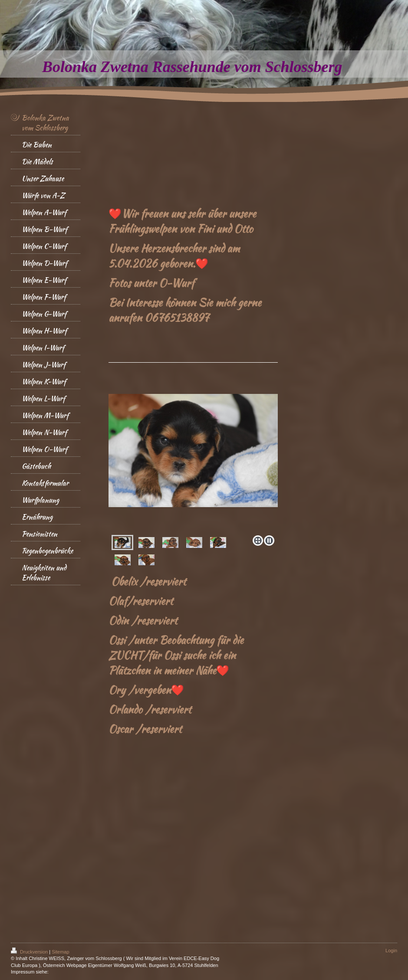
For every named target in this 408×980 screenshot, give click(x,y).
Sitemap (60, 952)
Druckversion (30, 952)
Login (391, 951)
